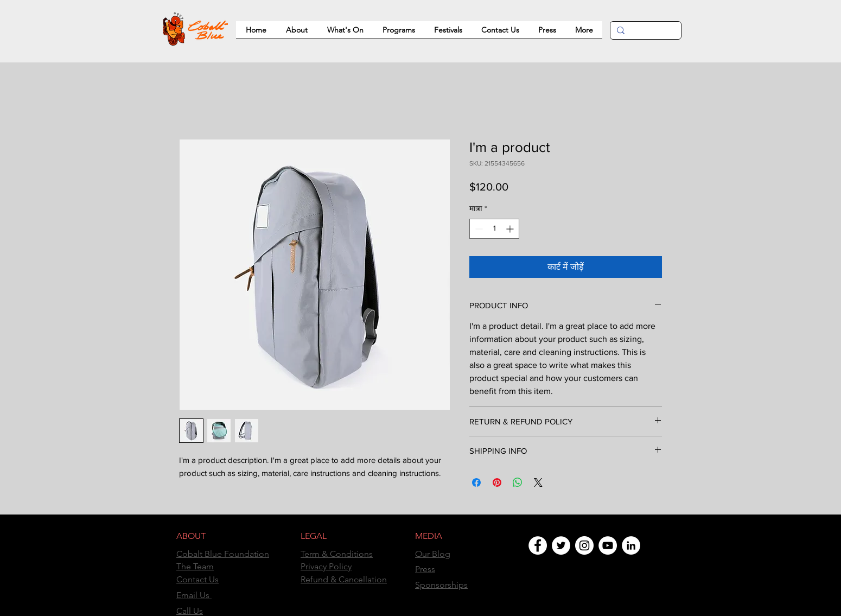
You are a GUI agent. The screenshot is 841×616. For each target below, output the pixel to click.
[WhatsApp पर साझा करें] (518, 482)
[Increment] (511, 229)
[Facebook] (538, 545)
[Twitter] (561, 545)
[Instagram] (584, 545)
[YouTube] (608, 545)
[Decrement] (478, 229)
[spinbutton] (494, 229)
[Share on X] (538, 482)
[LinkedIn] (631, 545)
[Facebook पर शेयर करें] (476, 482)
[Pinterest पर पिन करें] (497, 482)
